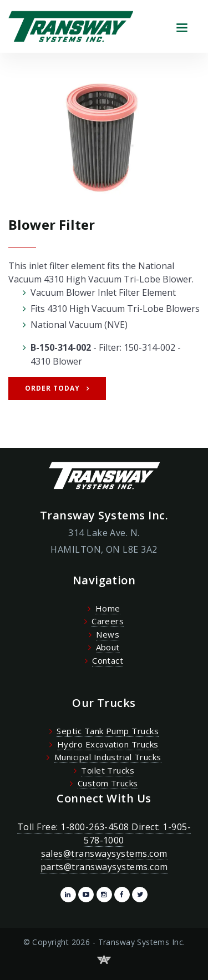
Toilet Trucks (108, 770)
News (108, 634)
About (108, 647)
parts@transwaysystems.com (104, 867)
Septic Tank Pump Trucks (108, 731)
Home (108, 608)
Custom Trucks (108, 783)
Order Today (52, 388)
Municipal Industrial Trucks (108, 757)
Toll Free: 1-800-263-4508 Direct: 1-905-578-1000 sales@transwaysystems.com (104, 840)
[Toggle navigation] (182, 26)
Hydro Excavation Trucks (108, 744)
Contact (108, 660)
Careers (108, 621)
